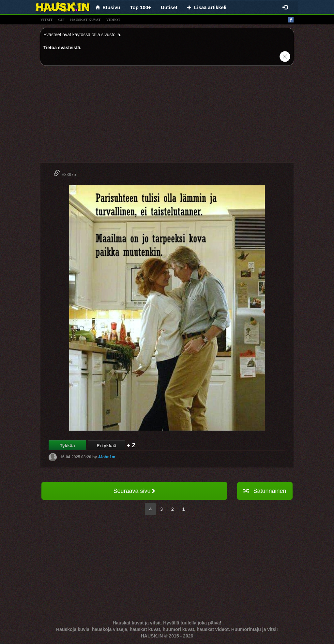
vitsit (46, 20)
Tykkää (67, 446)
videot (113, 20)
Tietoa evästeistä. (62, 48)
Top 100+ (141, 7)
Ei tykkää (106, 446)
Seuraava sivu (134, 491)
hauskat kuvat (85, 20)
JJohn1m (106, 457)
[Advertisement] (167, 116)
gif (61, 20)
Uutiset (169, 7)
